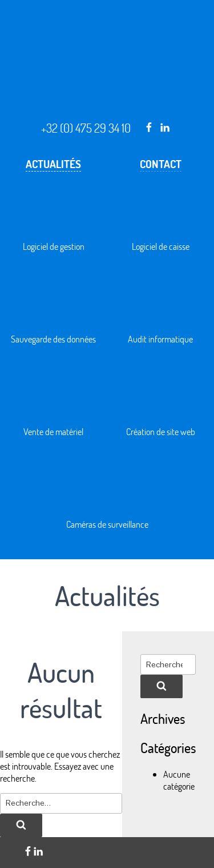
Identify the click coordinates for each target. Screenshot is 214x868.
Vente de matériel (53, 431)
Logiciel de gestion (54, 246)
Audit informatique (160, 339)
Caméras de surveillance (107, 524)
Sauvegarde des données (53, 339)
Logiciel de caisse (161, 246)
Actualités (53, 164)
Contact (161, 164)
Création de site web (161, 431)
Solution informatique (107, 117)
